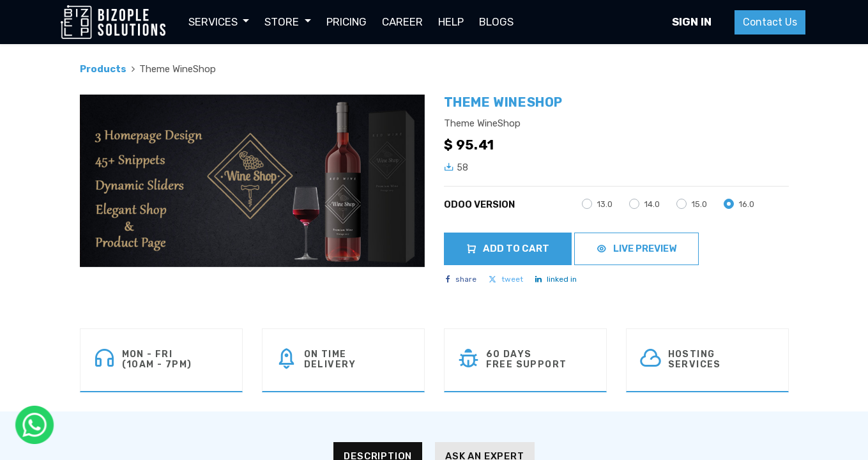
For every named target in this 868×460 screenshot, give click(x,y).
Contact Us (770, 22)
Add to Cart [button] (508, 249)
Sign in (692, 22)
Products (103, 69)
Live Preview (636, 249)
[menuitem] (346, 22)
